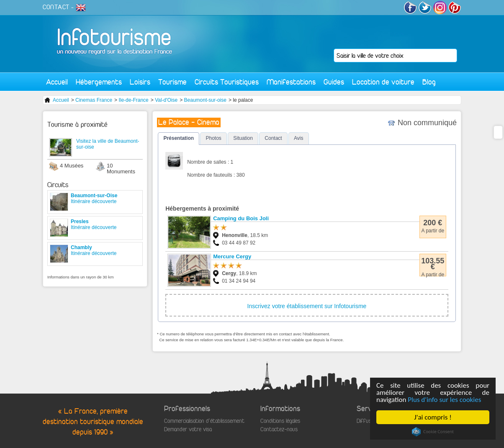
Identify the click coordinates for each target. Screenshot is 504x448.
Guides (334, 82)
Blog (429, 82)
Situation (243, 138)
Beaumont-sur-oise (205, 100)
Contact (273, 138)
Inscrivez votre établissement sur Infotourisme (307, 306)
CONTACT (56, 7)
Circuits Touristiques (227, 82)
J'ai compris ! (433, 417)
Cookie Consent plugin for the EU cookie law (433, 432)
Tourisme (172, 82)
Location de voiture (383, 82)
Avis (298, 138)
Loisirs (140, 82)
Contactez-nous (279, 429)
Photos (213, 138)
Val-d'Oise (166, 100)
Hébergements (99, 82)
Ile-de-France (133, 100)
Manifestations (291, 82)
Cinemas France (94, 100)
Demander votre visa (188, 429)
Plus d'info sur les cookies (444, 400)
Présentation (179, 138)
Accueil (57, 82)
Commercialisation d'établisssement (204, 421)
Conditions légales (280, 421)
